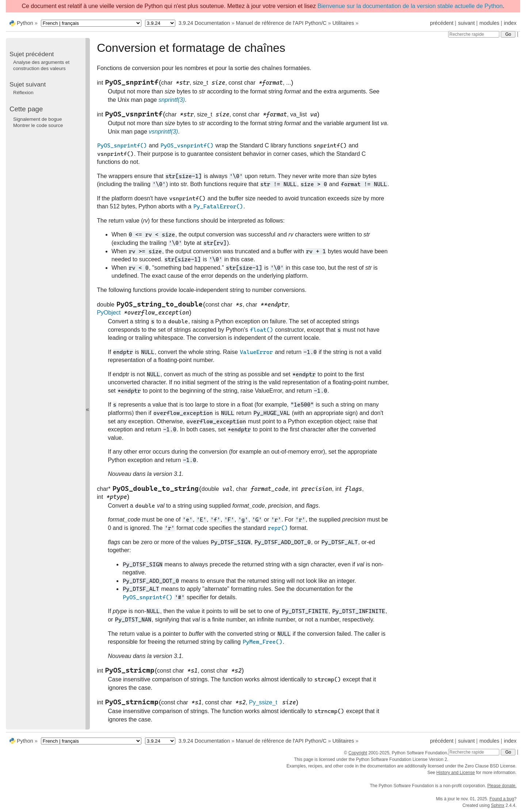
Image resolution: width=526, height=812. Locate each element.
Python (25, 23)
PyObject (109, 313)
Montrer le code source (38, 125)
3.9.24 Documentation (204, 23)
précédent (442, 23)
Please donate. (502, 786)
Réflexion (23, 93)
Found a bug (502, 799)
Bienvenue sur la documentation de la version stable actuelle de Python (410, 6)
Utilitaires (343, 23)
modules (489, 23)
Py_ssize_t (263, 702)
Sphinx (498, 805)
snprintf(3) (172, 100)
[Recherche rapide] (474, 34)
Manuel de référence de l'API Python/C (281, 23)
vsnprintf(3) (163, 132)
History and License (456, 773)
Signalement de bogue (37, 119)
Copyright (358, 753)
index (510, 23)
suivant (466, 23)
